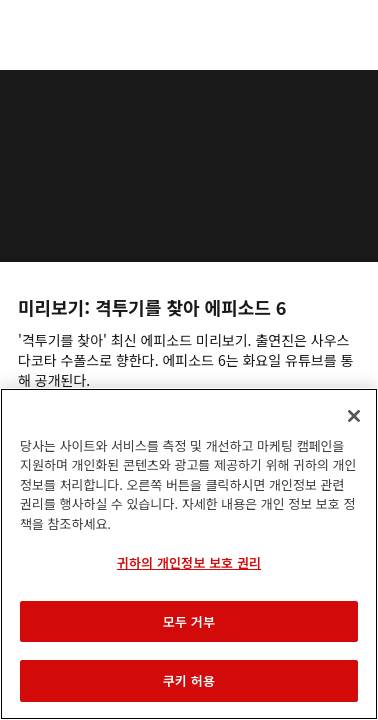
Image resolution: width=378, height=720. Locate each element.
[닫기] (354, 416)
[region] (189, 554)
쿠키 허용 (189, 680)
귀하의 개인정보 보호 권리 (189, 562)
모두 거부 (189, 621)
